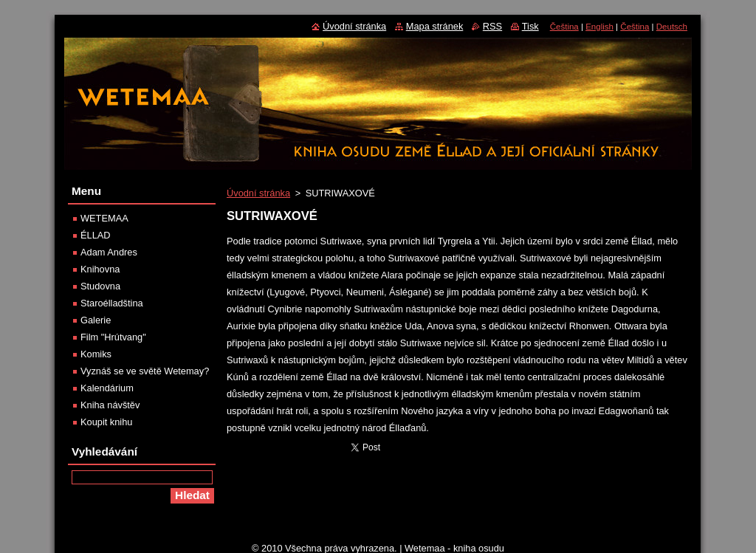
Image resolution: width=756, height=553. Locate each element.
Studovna (100, 286)
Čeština (564, 27)
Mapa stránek (435, 26)
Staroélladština (112, 303)
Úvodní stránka (258, 193)
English (599, 27)
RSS (492, 26)
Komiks (96, 354)
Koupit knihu (106, 422)
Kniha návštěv (110, 405)
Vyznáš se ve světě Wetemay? (145, 371)
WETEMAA (104, 218)
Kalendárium (107, 388)
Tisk (530, 26)
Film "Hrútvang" (113, 337)
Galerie (96, 320)
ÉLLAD (96, 235)
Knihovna (100, 269)
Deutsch (672, 27)
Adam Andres (109, 252)
